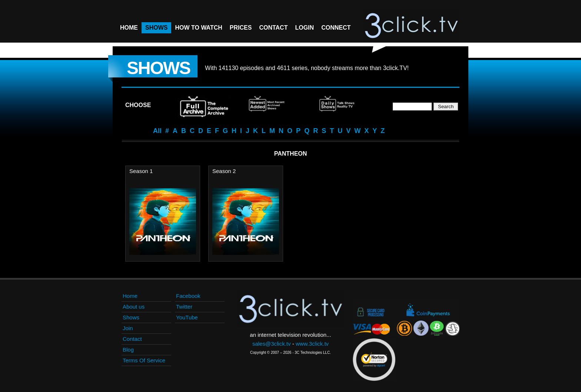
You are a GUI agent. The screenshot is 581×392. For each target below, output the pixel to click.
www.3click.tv (312, 344)
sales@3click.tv (272, 344)
